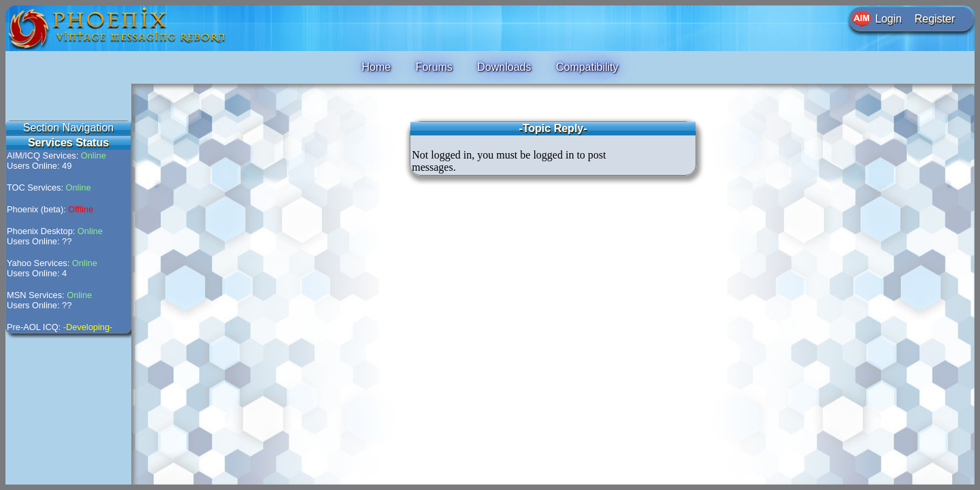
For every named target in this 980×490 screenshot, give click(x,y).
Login (888, 19)
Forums (434, 67)
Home (376, 67)
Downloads (504, 67)
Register (935, 19)
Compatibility (587, 67)
